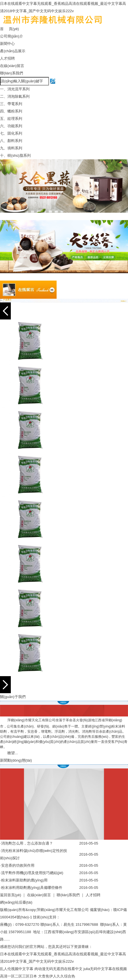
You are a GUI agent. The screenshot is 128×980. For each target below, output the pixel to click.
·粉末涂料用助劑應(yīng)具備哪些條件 (31, 888)
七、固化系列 (11, 133)
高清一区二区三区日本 (18, 976)
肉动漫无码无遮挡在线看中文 (58, 969)
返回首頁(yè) (11, 895)
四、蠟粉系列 (11, 111)
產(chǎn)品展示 (13, 51)
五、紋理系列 (11, 119)
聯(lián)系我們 (12, 73)
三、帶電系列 (11, 104)
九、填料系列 (11, 148)
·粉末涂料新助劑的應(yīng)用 (24, 880)
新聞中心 (7, 44)
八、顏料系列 (11, 141)
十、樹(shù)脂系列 (15, 155)
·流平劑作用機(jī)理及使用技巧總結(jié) (32, 873)
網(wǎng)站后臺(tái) (16, 902)
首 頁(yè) (9, 29)
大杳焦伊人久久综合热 (57, 976)
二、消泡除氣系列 (15, 96)
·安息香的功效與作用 (17, 865)
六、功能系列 (11, 126)
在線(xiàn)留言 (12, 66)
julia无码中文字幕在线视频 (105, 969)
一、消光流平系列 (15, 89)
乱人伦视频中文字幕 (17, 969)
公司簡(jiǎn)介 (12, 36)
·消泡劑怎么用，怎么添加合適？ (26, 843)
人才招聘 (7, 58)
